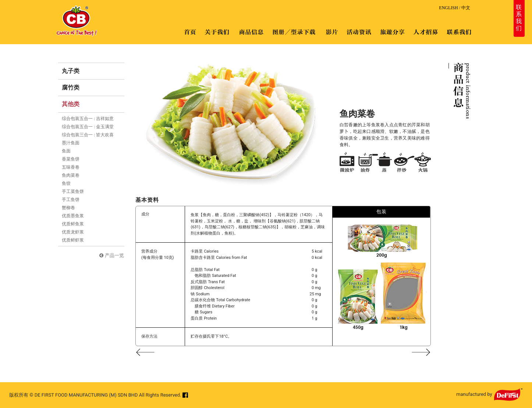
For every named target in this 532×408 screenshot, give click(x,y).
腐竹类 (71, 87)
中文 (466, 8)
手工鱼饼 (71, 200)
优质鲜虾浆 (73, 240)
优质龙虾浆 (73, 232)
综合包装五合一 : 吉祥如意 (88, 119)
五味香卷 (71, 167)
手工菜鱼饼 (73, 191)
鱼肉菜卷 (71, 175)
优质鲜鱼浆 (73, 224)
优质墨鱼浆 (73, 216)
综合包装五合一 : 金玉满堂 (88, 127)
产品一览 (115, 255)
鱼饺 (66, 183)
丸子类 (71, 71)
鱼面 (66, 151)
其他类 (71, 104)
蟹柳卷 (68, 208)
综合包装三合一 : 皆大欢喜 (88, 135)
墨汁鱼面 (71, 143)
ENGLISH (448, 8)
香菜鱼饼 (71, 159)
